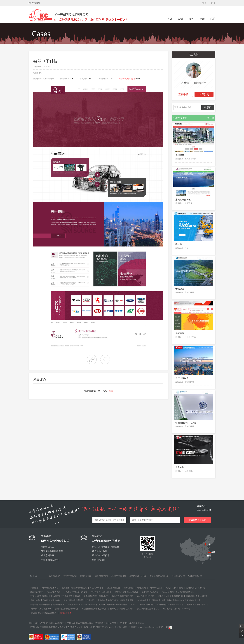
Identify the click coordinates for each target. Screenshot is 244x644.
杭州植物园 (128, 588)
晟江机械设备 (182, 378)
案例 (181, 19)
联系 (213, 19)
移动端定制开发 (178, 576)
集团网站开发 (86, 576)
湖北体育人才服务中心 (196, 588)
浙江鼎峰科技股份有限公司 (148, 609)
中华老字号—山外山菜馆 (101, 592)
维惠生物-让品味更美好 (40, 605)
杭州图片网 (141, 588)
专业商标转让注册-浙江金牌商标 (170, 605)
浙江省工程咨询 (54, 592)
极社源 (179, 244)
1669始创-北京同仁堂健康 (147, 600)
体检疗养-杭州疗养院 (145, 596)
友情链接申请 (66, 613)
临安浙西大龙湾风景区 (196, 605)
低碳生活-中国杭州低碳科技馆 (74, 588)
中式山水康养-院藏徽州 (40, 596)
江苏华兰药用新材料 (52, 600)
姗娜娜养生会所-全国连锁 (197, 596)
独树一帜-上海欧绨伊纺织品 (67, 609)
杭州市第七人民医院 (150, 592)
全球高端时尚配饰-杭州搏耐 (122, 609)
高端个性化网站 (101, 576)
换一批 (211, 118)
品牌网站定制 (54, 576)
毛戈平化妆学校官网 (174, 588)
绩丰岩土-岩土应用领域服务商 (170, 596)
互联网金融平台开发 (138, 576)
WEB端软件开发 (195, 576)
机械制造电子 (48, 79)
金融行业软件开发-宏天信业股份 (67, 596)
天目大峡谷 (35, 600)
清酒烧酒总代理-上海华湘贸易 (96, 596)
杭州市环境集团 (156, 588)
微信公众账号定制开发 (159, 576)
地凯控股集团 (59, 605)
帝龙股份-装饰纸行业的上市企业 (81, 605)
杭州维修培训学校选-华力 (41, 609)
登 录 (204, 3)
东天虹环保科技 (183, 200)
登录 (138, 79)
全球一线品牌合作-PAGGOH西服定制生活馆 (179, 600)
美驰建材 (180, 155)
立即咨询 (204, 94)
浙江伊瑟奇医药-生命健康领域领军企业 (178, 592)
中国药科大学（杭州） (186, 423)
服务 (192, 19)
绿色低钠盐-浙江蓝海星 (73, 600)
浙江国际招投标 (37, 592)
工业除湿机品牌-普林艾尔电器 (94, 609)
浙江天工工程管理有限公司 (142, 605)
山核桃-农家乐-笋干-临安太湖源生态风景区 (115, 600)
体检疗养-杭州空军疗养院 (123, 596)
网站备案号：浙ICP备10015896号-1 (177, 609)
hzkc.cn (154, 627)
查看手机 (183, 94)
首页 (170, 19)
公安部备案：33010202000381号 (43, 613)
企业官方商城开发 (119, 576)
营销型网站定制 (70, 576)
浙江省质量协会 (113, 588)
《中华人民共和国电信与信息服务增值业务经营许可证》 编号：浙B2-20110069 (66, 627)
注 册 (213, 3)
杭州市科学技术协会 (50, 588)
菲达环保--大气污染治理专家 (75, 592)
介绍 (202, 19)
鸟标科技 (180, 333)
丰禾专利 (180, 467)
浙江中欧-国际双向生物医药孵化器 (113, 605)
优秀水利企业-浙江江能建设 (127, 592)
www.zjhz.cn (144, 627)
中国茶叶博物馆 (97, 588)
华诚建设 (180, 289)
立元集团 (90, 600)
